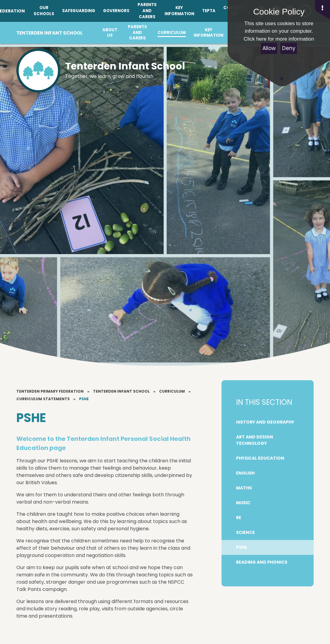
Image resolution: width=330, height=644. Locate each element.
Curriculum (172, 391)
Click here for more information (279, 39)
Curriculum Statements (43, 399)
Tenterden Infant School (121, 391)
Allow (269, 48)
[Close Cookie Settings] (282, 79)
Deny (289, 48)
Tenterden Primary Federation (50, 391)
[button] (322, 10)
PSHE (84, 399)
